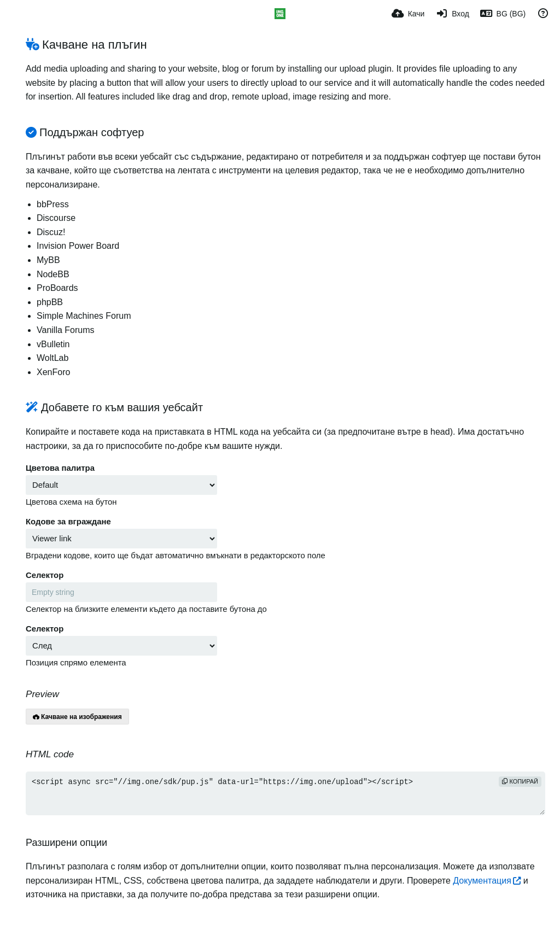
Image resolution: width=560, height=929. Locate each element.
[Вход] (452, 14)
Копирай (520, 781)
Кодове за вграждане (68, 522)
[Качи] (408, 14)
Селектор (45, 575)
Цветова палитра (60, 468)
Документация (482, 881)
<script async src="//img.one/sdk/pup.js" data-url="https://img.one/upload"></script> (285, 793)
